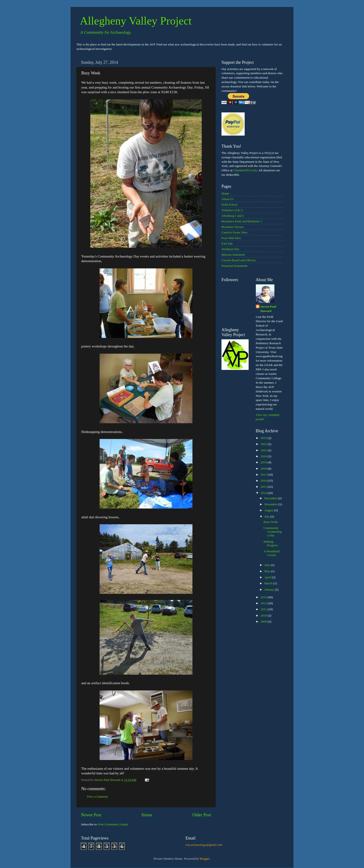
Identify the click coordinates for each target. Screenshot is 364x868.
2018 (264, 469)
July (267, 517)
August (269, 510)
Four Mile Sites (231, 238)
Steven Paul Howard (268, 309)
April (268, 577)
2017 (264, 475)
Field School (229, 205)
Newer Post (91, 815)
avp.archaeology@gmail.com (204, 845)
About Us (227, 199)
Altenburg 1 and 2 (233, 216)
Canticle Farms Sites (234, 232)
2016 (264, 481)
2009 (264, 622)
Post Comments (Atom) (113, 824)
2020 (264, 456)
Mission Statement (233, 255)
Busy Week (271, 522)
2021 (264, 450)
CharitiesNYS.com (245, 170)
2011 (264, 609)
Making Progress (271, 543)
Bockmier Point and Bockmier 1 (242, 221)
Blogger (205, 859)
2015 (264, 487)
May (268, 571)
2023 (264, 438)
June (268, 565)
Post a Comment (97, 796)
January (270, 590)
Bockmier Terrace (233, 227)
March (269, 583)
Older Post (202, 815)
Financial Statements (235, 266)
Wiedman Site (230, 249)
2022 (264, 444)
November (271, 504)
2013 (264, 597)
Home (147, 815)
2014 (264, 493)
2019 (264, 462)
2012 (264, 603)
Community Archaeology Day (273, 532)
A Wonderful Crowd (272, 553)
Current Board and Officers (239, 260)
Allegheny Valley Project (136, 21)
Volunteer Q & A (232, 210)
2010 (264, 615)
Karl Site (227, 243)
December (271, 498)
